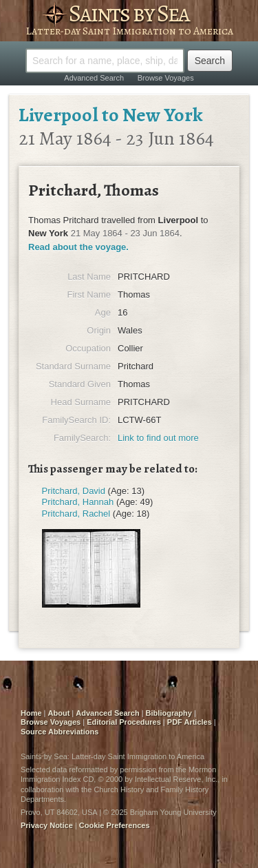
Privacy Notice (47, 825)
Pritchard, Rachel (76, 514)
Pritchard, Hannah (78, 502)
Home (31, 713)
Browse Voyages (166, 78)
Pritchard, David (74, 491)
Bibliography (169, 713)
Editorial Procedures (124, 722)
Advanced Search (94, 78)
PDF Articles (190, 722)
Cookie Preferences (115, 825)
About (59, 713)
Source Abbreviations (60, 732)
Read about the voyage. (78, 247)
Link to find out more (158, 438)
